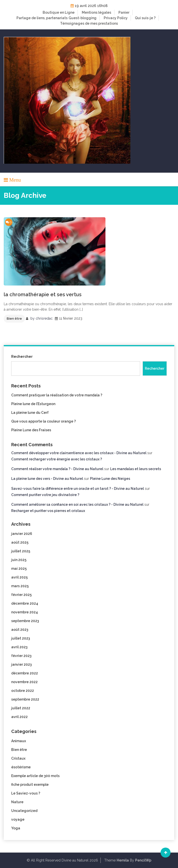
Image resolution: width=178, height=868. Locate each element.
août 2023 (20, 630)
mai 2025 (19, 569)
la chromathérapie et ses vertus (43, 294)
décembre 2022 (25, 673)
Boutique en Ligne (59, 12)
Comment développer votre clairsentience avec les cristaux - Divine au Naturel (79, 453)
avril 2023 (19, 647)
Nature (17, 802)
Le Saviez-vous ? (26, 793)
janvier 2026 (22, 534)
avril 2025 (19, 577)
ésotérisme (21, 767)
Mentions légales (96, 12)
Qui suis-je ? (145, 18)
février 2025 (21, 595)
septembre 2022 (25, 699)
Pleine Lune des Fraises (31, 430)
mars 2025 (20, 586)
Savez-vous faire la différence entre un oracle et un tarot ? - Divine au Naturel (78, 489)
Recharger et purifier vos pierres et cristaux (48, 511)
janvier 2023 (21, 664)
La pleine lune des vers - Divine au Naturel (47, 479)
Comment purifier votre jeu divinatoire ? (45, 495)
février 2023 (21, 656)
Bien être (14, 319)
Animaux (19, 741)
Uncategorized (24, 811)
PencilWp (143, 860)
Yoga (16, 828)
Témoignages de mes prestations (89, 23)
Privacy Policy (116, 18)
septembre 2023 (25, 621)
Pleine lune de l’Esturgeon (33, 404)
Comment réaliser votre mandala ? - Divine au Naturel (57, 469)
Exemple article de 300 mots (35, 776)
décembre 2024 (25, 603)
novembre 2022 (24, 682)
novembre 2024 (25, 612)
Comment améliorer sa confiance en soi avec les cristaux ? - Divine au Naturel (77, 505)
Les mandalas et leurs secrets (136, 469)
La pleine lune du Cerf (30, 413)
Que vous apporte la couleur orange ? (44, 421)
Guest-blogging (83, 18)
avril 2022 (19, 717)
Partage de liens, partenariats (42, 18)
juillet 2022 (21, 708)
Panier (124, 12)
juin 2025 (19, 560)
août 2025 (20, 542)
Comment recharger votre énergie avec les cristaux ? (57, 459)
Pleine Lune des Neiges (110, 479)
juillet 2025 (21, 551)
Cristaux (18, 758)
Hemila (123, 860)
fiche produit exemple (30, 785)
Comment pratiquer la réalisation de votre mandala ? (57, 395)
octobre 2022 (23, 691)
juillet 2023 (21, 638)
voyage (18, 819)
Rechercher (22, 357)
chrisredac (44, 318)
